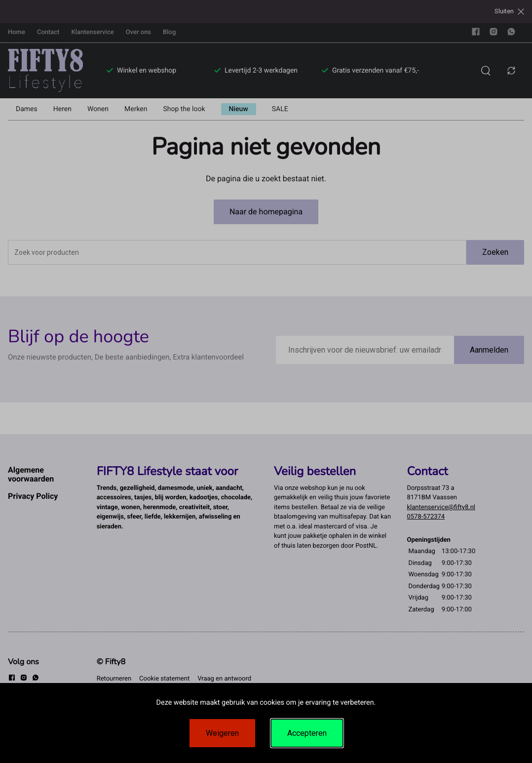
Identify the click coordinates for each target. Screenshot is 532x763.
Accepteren (307, 733)
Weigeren (222, 733)
